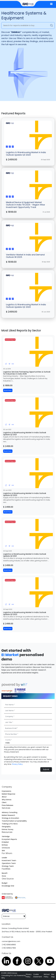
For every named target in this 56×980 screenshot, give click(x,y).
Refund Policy (47, 976)
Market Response (9, 794)
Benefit (5, 873)
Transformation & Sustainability (14, 821)
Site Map (53, 976)
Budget (5, 883)
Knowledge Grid (8, 886)
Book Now (8, 390)
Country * (8, 740)
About (4, 797)
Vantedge (6, 836)
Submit (46, 769)
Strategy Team (8, 866)
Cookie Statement (38, 976)
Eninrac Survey (8, 829)
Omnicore (6, 848)
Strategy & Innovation (10, 818)
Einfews (5, 845)
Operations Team (9, 863)
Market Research (8, 815)
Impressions (6, 791)
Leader (4, 858)
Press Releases (8, 805)
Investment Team (9, 860)
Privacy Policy (17, 764)
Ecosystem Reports (9, 839)
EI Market (10, 655)
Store (4, 876)
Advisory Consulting (10, 812)
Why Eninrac (7, 800)
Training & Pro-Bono (10, 824)
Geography (6, 827)
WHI (3, 851)
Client (4, 802)
